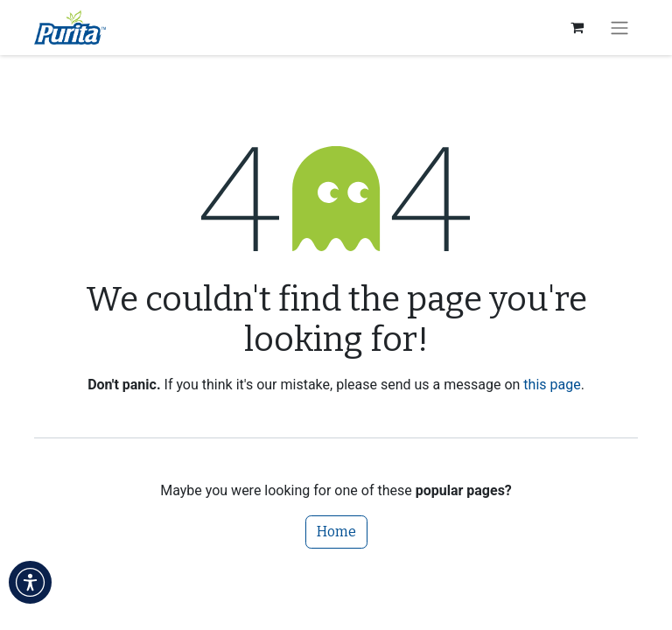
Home (336, 532)
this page (552, 385)
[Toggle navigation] (619, 28)
